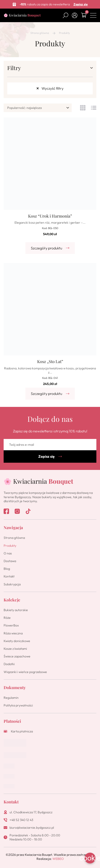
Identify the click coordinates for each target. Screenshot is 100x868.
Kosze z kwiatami (15, 649)
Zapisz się (81, 4)
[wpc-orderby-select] (38, 108)
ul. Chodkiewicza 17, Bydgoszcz (31, 812)
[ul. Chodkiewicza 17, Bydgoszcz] (5, 812)
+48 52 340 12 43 (21, 820)
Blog (7, 569)
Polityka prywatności (18, 705)
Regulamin (11, 698)
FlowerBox (11, 625)
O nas (8, 553)
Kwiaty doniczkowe (17, 641)
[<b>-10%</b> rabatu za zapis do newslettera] (14, 4)
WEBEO (58, 859)
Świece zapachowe (17, 656)
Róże (7, 618)
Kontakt (9, 576)
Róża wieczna (13, 633)
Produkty (10, 546)
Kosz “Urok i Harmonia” (50, 216)
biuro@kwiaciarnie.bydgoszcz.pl (32, 828)
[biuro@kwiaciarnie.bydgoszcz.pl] (5, 828)
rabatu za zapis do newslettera (45, 4)
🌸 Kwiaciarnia (22, 15)
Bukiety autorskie (16, 610)
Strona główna (40, 33)
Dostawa (10, 561)
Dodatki (9, 664)
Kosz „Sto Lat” (50, 361)
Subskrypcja (12, 584)
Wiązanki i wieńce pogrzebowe (25, 672)
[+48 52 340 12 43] (5, 820)
